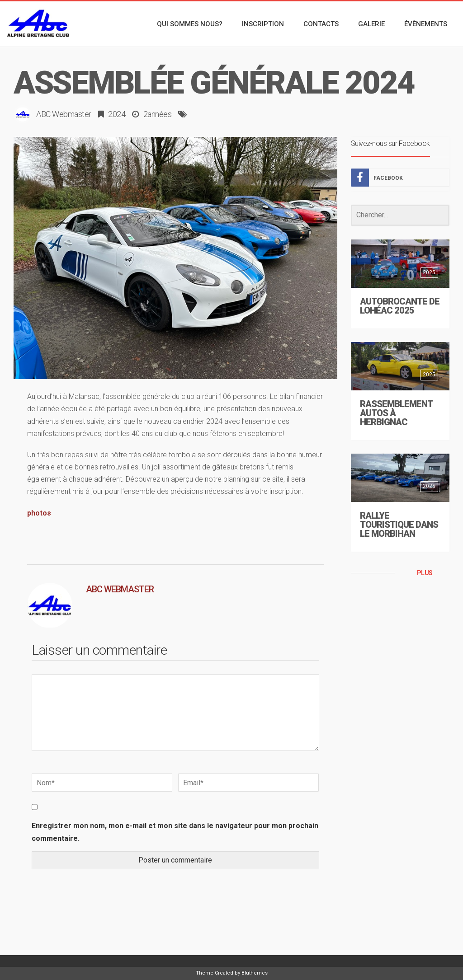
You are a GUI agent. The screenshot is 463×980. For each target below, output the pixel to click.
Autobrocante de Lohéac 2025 (400, 306)
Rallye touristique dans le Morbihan (399, 525)
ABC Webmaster (64, 114)
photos (39, 513)
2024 (117, 114)
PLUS (425, 573)
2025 (429, 272)
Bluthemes (255, 973)
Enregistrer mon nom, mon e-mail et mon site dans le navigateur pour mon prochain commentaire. (175, 832)
